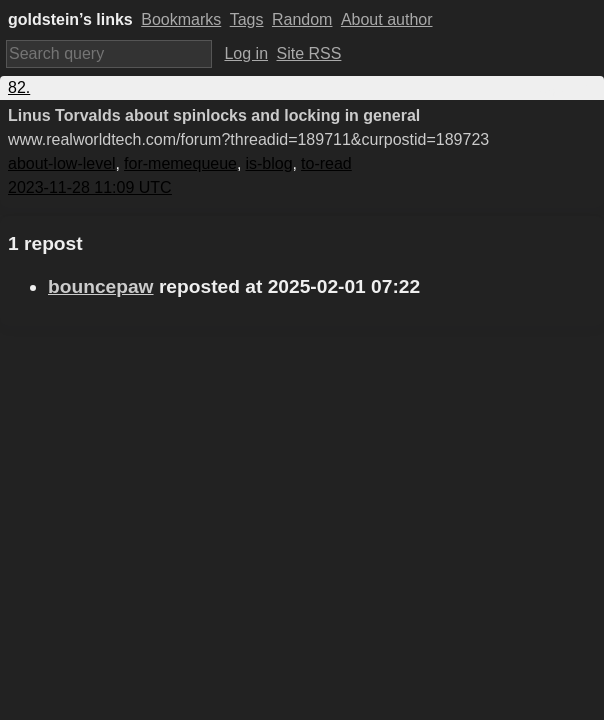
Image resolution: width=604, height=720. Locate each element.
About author (387, 19)
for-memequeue (180, 163)
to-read (326, 163)
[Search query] (109, 54)
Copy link (563, 87)
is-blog (268, 163)
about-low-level (62, 163)
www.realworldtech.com (248, 139)
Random (302, 19)
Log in (246, 53)
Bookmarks (181, 19)
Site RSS (309, 53)
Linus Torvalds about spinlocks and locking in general (214, 115)
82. (19, 87)
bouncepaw (101, 286)
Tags (247, 19)
